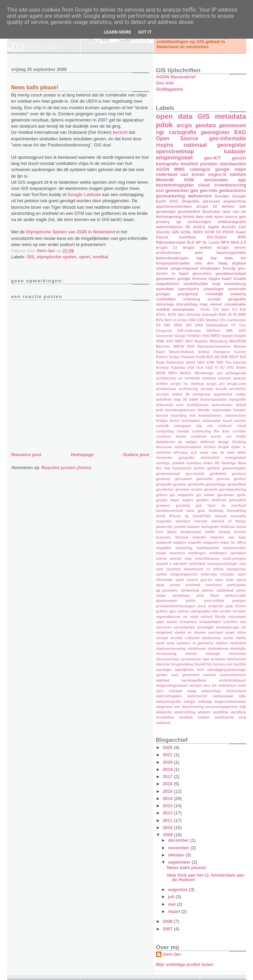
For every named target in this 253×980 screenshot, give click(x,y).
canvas (240, 421)
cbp (199, 426)
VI (216, 368)
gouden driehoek (211, 500)
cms (198, 263)
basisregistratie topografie (223, 399)
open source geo (230, 216)
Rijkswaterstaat (171, 242)
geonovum (233, 125)
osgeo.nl (217, 174)
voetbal (100, 257)
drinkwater (210, 268)
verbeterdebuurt (233, 680)
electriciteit (210, 458)
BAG (240, 132)
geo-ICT (212, 158)
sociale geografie (227, 299)
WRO (173, 373)
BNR (242, 315)
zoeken (204, 717)
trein (201, 670)
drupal (223, 447)
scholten (230, 622)
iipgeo (214, 278)
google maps (231, 169)
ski (243, 627)
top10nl (240, 664)
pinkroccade (235, 596)
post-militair (214, 601)
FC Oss (238, 325)
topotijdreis (184, 670)
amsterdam (216, 180)
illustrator (211, 211)
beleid (241, 405)
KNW (160, 341)
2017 (168, 777)
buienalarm (191, 421)
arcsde (221, 389)
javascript (164, 527)
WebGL (186, 373)
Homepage (82, 455)
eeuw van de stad (217, 453)
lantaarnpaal (191, 532)
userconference (233, 675)
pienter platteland (218, 590)
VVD (230, 368)
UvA (200, 368)
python (162, 611)
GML (229, 331)
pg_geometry (167, 590)
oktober (177, 855)
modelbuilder (196, 283)
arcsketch (238, 389)
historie (199, 278)
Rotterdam (175, 363)
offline (218, 569)
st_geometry (203, 643)
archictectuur (169, 252)
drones (210, 447)
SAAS (191, 363)
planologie (214, 289)
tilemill (200, 664)
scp (243, 622)
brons (175, 421)
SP (198, 242)
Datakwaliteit (217, 325)
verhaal (195, 686)
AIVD (172, 315)
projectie (216, 606)
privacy (163, 222)
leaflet (210, 532)
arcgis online (197, 247)
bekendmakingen (172, 258)
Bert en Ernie (176, 320)
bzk (243, 206)
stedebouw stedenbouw (208, 649)
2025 (168, 747)
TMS (220, 363)
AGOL (161, 315)
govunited (238, 500)
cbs (210, 426)
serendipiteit (184, 627)
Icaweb (228, 336)
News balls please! (187, 868)
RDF (224, 357)
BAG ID (225, 315)
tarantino (218, 659)
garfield (214, 468)
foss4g (229, 268)
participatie (236, 585)
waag (192, 691)
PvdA (201, 357)
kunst (241, 527)
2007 (168, 929)
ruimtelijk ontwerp (226, 294)
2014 (168, 798)
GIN (175, 232)
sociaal (162, 638)
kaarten (193, 527)
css (229, 436)
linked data (193, 216)
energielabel (236, 458)
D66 (167, 325)
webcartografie (169, 702)
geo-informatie (227, 138)
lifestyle (182, 537)
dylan (236, 447)
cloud (204, 185)
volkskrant (227, 686)
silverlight (205, 627)
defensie (208, 442)
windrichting (185, 712)
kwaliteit (189, 164)
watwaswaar (223, 696)
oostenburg (235, 283)
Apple (213, 227)
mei (172, 904)
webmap (205, 702)
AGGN (163, 169)
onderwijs (209, 574)
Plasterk (188, 357)
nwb (209, 216)
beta (160, 410)
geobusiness (232, 190)
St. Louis (211, 242)
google (184, 278)
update (162, 675)
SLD (190, 242)
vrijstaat (175, 691)
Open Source (177, 138)
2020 (168, 762)
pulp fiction (236, 606)
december (179, 840)
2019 (168, 769)
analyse (239, 378)
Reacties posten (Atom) (66, 468)
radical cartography (194, 611)
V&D (209, 368)
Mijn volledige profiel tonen (185, 964)
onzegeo (227, 574)
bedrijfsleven (198, 405)
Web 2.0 (238, 242)
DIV (189, 325)
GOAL (186, 232)
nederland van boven (180, 174)
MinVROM (237, 341)
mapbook (164, 543)
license (240, 532)
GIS (30, 257)
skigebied (164, 633)
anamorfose (235, 201)
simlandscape (227, 627)
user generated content (193, 675)
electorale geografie (175, 458)
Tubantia (178, 368)
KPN (170, 341)
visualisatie (235, 304)
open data (174, 116)
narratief (180, 564)
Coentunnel (236, 320)
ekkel (242, 453)
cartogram (182, 426)
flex (159, 468)
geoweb (211, 489)
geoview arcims (189, 489)
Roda (160, 363)
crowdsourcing (230, 185)
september (180, 862)
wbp (243, 696)
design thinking (232, 442)
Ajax (181, 315)
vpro (160, 691)
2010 (168, 828)
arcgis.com (237, 384)
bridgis (162, 421)
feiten (208, 463)
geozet (239, 158)
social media (235, 638)
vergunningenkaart (172, 686)
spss (171, 643)
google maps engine (175, 500)
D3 (158, 325)
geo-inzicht (195, 474)
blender (204, 410)
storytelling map (192, 304)
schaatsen (188, 622)
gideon (162, 495)
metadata (230, 116)
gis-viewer (226, 495)
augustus (178, 889)
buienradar (212, 421)
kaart (227, 278)
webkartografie (232, 222)
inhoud (221, 516)
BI (235, 315)
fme (167, 468)
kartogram (210, 527)
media (161, 553)
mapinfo (195, 543)
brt (243, 258)
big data (222, 258)
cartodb (163, 426)
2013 (168, 806)
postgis (163, 294)
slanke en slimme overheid (199, 633)
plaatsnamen (167, 601)
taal (206, 659)
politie (191, 601)
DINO (178, 325)
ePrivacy (181, 453)
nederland (197, 564)
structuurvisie (168, 659)
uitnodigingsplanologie (226, 670)
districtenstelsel (188, 447)
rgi (179, 222)
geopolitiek (237, 484)
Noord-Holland (181, 352)
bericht (120, 132)
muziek (162, 564)
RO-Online (217, 237)
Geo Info (165, 83)
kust (160, 532)
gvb (199, 506)
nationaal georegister (215, 145)
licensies (164, 537)
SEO (201, 363)
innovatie (238, 516)
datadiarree (166, 442)
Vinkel (241, 368)
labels (172, 532)
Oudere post (136, 455)
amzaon (224, 378)
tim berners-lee (220, 664)
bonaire (240, 410)
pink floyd (208, 596)
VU (222, 368)
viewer (216, 304)
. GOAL (204, 310)
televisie (163, 664)
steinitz (191, 654)
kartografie (167, 164)
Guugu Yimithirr (188, 336)
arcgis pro (216, 384)
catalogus (200, 169)
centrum (225, 426)
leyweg (224, 532)
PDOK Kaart (235, 232)
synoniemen (191, 659)
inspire (165, 145)
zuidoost (163, 723)
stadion (221, 643)
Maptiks (201, 341)
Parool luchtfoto (176, 237)
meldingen (197, 553)
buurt (228, 421)
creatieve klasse (171, 436)
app (242, 180)
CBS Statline (208, 320)
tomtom (238, 174)
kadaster (235, 151)
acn (220, 373)
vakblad (163, 680)
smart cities (235, 633)
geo (194, 190)
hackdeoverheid (170, 511)
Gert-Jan (172, 954)
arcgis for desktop (187, 384)
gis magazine (182, 495)
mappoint (211, 543)
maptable (164, 548)
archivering (188, 389)
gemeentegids (234, 468)
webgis (189, 702)
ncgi (216, 283)
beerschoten (222, 405)
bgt (199, 258)
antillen (162, 384)
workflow (221, 712)
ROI (243, 357)
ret (185, 617)
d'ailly (241, 436)
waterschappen (169, 696)
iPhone (175, 516)
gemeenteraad (168, 474)
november (179, 848)
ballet (194, 399)
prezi (202, 606)
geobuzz (239, 474)
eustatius (194, 463)
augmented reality (230, 394)
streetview (237, 654)
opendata (165, 289)
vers (207, 686)
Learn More (118, 32)
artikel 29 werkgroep (191, 394)
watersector (197, 696)
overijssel (214, 585)
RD (217, 357)
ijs (187, 516)
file (217, 463)
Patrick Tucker (168, 357)
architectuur (166, 389)
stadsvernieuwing (171, 649)
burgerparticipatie (173, 263)
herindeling (237, 511)
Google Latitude (85, 195)
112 (216, 310)
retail (194, 617)
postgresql (188, 294)
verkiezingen (200, 222)
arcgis (184, 125)
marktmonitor (235, 548)
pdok (165, 125)
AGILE (199, 227)
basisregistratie (231, 252)
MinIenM (165, 180)
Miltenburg (219, 341)
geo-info (208, 190)
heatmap (216, 511)
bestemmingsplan (175, 185)
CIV (222, 320)
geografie (164, 484)
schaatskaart (210, 622)
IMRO (216, 336)
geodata (206, 125)
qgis (173, 611)
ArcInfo (229, 227)
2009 (168, 835)
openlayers (189, 289)
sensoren (164, 627)
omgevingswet (174, 158)
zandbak (186, 717)
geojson (180, 484)
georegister (215, 132)
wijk (243, 707)
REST (234, 357)
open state (224, 580)
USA (191, 368)
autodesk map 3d (172, 399)
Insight (240, 336)
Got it (145, 32)
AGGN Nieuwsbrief (176, 77)
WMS (179, 169)
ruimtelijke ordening (178, 299)
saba (160, 622)
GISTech (213, 331)
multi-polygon (234, 559)
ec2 (194, 453)
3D (188, 227)
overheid (193, 585)
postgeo (239, 601)
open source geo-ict (194, 580)
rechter (226, 611)
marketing (184, 548)
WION (161, 373)
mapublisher (168, 283)
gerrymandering (232, 489)
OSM (189, 180)
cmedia (183, 431)
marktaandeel (208, 548)
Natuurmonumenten (214, 346)
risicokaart (237, 617)
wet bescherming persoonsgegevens (206, 707)
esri (160, 190)
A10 (243, 310)
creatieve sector (206, 436)
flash (242, 463)
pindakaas (181, 596)
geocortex (202, 273)
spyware (184, 643)
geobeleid (218, 474)
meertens (177, 553)
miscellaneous (207, 559)
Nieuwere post (26, 455)
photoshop (190, 590)
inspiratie (164, 521)
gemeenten (177, 190)
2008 (168, 921)
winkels (204, 712)
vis (214, 686)
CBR (192, 320)
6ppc (225, 310)
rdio (215, 611)
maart (175, 911)
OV (218, 232)
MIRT (179, 341)
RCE (210, 357)
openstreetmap (175, 151)
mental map (181, 559)
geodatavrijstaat (231, 273)
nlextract (174, 569)
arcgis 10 (207, 206)
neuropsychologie (223, 564)
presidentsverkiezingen (176, 606)
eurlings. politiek (170, 463)
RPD (242, 237)
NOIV (198, 232)
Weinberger (204, 373)
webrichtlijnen (170, 227)
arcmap (207, 389)
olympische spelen (57, 257)
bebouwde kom (170, 405)
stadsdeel (238, 643)
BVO (160, 320)
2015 (168, 791)
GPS (242, 331)
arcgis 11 (167, 247)
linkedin (199, 537)
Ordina (204, 352)
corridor (239, 431)
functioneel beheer (189, 468)
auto (199, 252)
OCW (209, 232)
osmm (175, 585)
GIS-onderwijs (189, 331)
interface (183, 521)
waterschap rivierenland (224, 691)
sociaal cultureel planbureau (196, 638)
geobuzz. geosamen (174, 479)
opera (241, 580)
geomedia (196, 484)
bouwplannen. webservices (222, 416)
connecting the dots (211, 431)
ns (208, 569)
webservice (200, 196)
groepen (163, 506)
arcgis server (231, 247)
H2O (206, 336)
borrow (162, 416)
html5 (161, 516)
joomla (180, 527)
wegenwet (165, 707)
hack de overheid (227, 506)
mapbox (180, 543)
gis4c (242, 495)
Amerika (193, 315)
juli (172, 897)
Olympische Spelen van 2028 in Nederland (71, 232)
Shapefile (191, 201)
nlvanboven (194, 569)
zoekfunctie (224, 717)
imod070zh (202, 516)
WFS (225, 242)
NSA (191, 346)
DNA (199, 325)
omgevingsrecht (184, 574)
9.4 (235, 310)
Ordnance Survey (230, 352)
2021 (168, 755)
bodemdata (222, 410)
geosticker (165, 489)
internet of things (229, 521)
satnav (172, 622)
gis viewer (205, 495)
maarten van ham (228, 537)
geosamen (166, 278)
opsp (160, 585)
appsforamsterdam (174, 206)
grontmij (183, 506)
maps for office (233, 543)
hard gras (196, 511)
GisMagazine (170, 89)
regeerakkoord (168, 617)
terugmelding (182, 664)
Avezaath (210, 315)
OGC (174, 201)
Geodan (222, 196)
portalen (209, 164)
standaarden (233, 164)
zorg (242, 717)
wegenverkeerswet (230, 702)
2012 (168, 813)
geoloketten (189, 211)
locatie (240, 278)
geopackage (216, 484)
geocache (205, 479)
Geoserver (165, 336)
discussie (164, 447)
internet (201, 521)
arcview (163, 394)
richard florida (213, 617)
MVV (189, 341)
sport (85, 257)
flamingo (229, 463)
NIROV (179, 346)
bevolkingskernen (180, 410)
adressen (211, 201)
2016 (168, 784)
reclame (239, 611)
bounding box (183, 416)
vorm (242, 686)
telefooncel (237, 659)
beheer (228, 206)
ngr (160, 132)
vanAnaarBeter (194, 680)
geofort (240, 479)
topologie (164, 670)
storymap (165, 304)
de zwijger (187, 442)
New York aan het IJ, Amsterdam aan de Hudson (206, 877)
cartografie (183, 132)
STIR (210, 363)
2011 (168, 820)
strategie (213, 654)
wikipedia (164, 712)
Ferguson (164, 331)
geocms (223, 479)
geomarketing (171, 196)
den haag (217, 263)
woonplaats (183, 309)
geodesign (166, 211)
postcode (237, 289)
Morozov (163, 346)
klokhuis (228, 527)
